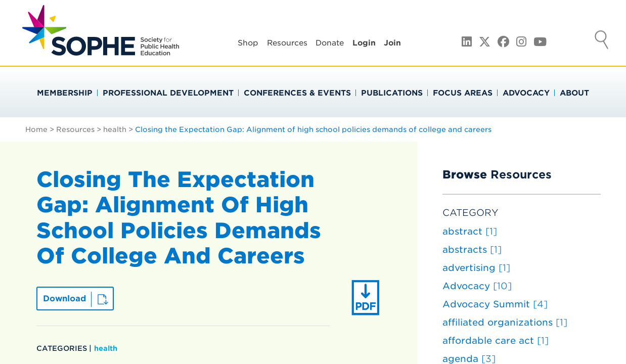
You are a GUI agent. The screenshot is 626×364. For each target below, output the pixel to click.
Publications (392, 93)
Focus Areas (463, 93)
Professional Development (168, 93)
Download (64, 299)
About (574, 93)
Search (602, 41)
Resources (287, 43)
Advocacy (526, 93)
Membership (65, 93)
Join (392, 43)
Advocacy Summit (495, 304)
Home (36, 129)
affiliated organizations (505, 322)
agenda (469, 359)
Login (364, 43)
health (115, 129)
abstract (470, 231)
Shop (248, 43)
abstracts (472, 249)
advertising (476, 268)
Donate (330, 43)
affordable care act (496, 340)
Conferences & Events (297, 93)
